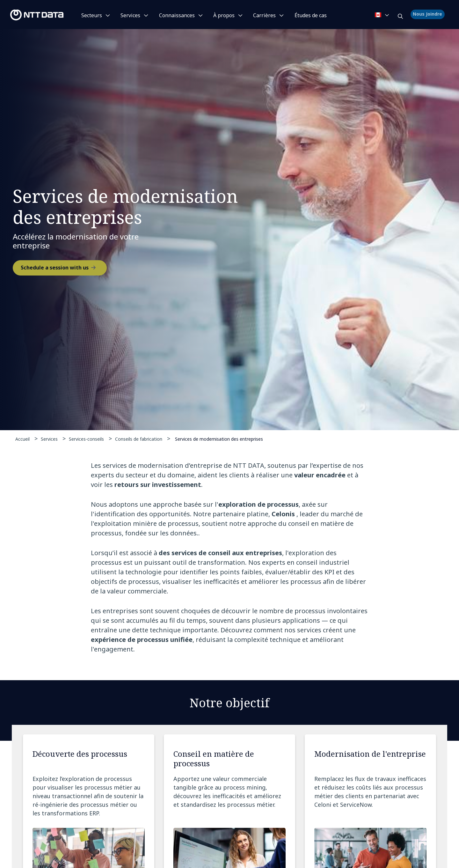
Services (130, 15)
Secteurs (92, 15)
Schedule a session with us (55, 269)
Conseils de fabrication (139, 439)
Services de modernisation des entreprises (219, 439)
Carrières (264, 15)
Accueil (22, 439)
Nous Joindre (428, 15)
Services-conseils (86, 439)
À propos (224, 15)
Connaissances (177, 15)
